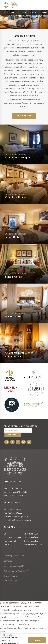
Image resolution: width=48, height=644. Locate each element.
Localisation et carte (33, 544)
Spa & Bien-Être (31, 537)
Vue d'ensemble (9, 12)
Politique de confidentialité (16, 571)
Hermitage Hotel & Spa (14, 556)
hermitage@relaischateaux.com (18, 520)
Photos (7, 544)
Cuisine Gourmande (12, 537)
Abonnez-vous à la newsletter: (21, 426)
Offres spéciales (31, 541)
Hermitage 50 (10, 541)
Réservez (37, 640)
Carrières (8, 561)
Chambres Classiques (27, 12)
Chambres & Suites (32, 534)
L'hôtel (7, 534)
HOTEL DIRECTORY (24, 116)
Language (9, 581)
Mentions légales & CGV (14, 566)
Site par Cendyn (11, 576)
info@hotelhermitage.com (16, 516)
